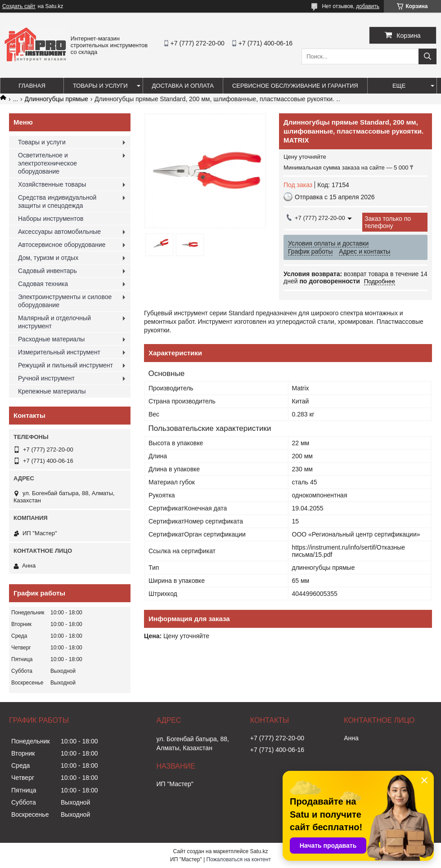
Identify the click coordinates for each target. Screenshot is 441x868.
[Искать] (427, 56)
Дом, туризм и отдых (48, 258)
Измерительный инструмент (59, 352)
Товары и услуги (100, 86)
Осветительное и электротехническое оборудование (47, 163)
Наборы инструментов (51, 219)
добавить (368, 6)
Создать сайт (19, 6)
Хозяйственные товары (52, 184)
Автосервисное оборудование (62, 245)
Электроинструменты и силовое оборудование (65, 301)
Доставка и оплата (183, 86)
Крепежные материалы (52, 391)
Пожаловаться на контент (239, 859)
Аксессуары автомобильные (59, 232)
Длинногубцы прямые (56, 99)
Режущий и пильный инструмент (65, 365)
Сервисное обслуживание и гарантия (295, 86)
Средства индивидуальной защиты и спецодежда (57, 201)
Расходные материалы (51, 339)
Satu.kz (259, 851)
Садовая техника (43, 284)
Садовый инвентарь (47, 271)
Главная (32, 86)
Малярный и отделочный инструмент (54, 322)
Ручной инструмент (46, 378)
